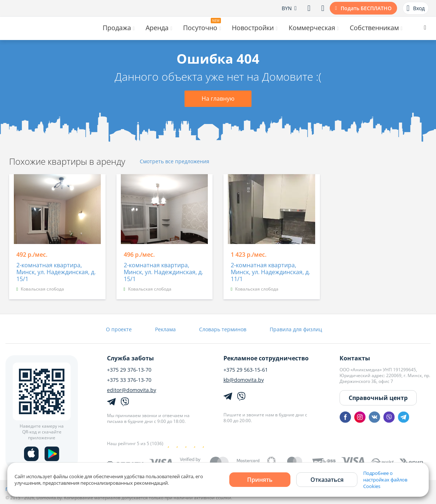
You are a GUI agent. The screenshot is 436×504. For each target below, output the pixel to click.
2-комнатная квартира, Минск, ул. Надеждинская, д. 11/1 (270, 272)
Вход (416, 8)
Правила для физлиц (296, 329)
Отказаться (327, 480)
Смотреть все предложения (175, 162)
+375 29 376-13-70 (129, 370)
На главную (218, 99)
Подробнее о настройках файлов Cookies (385, 480)
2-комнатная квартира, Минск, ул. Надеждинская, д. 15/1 (56, 272)
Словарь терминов (223, 329)
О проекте (119, 329)
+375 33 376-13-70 (129, 380)
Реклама (165, 329)
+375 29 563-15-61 (246, 370)
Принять (260, 480)
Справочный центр (378, 398)
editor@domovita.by (132, 390)
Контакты (355, 358)
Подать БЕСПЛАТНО (366, 8)
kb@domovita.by (244, 380)
